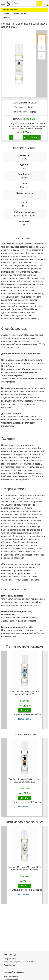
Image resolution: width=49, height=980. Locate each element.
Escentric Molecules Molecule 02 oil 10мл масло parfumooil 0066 (24, 868)
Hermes (33, 112)
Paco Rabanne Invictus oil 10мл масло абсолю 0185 (25, 693)
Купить (34, 137)
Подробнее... (24, 719)
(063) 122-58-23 (10, 959)
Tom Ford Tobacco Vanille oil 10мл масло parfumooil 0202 (25, 781)
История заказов (11, 976)
